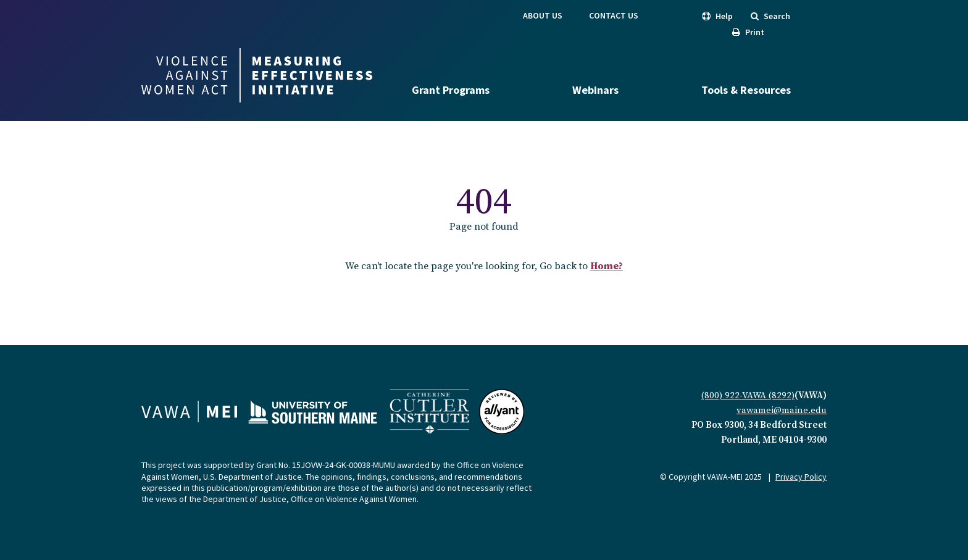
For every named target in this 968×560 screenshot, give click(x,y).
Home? (607, 266)
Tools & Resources (746, 90)
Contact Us (614, 15)
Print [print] (748, 32)
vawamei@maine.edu (782, 410)
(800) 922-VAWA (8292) (748, 395)
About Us (543, 15)
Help (717, 16)
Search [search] (770, 16)
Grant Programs (451, 90)
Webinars (595, 90)
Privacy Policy (801, 477)
